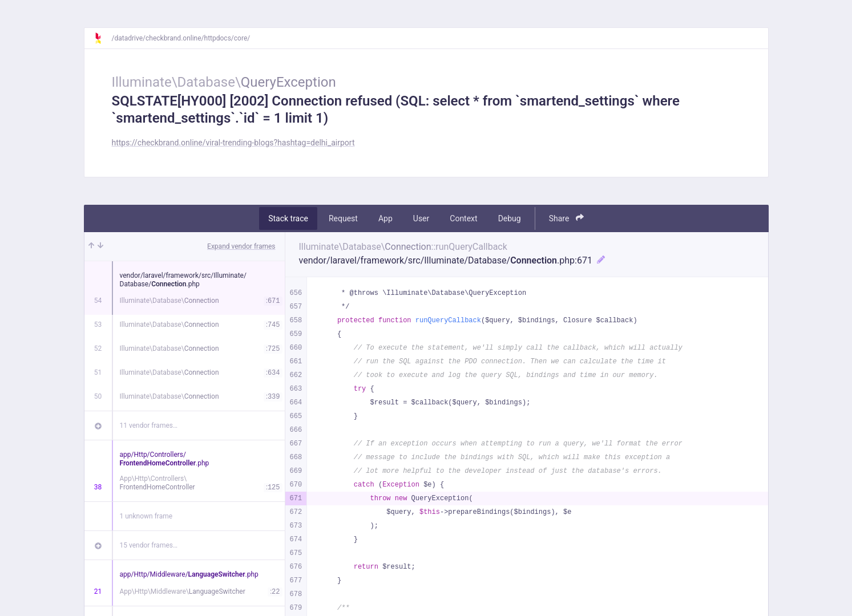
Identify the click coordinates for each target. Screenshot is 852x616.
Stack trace (288, 218)
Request (343, 218)
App (385, 218)
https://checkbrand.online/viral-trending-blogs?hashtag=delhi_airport (233, 143)
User (421, 218)
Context (463, 218)
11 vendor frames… (149, 425)
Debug (510, 218)
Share (566, 218)
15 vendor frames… (149, 545)
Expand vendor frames (241, 246)
